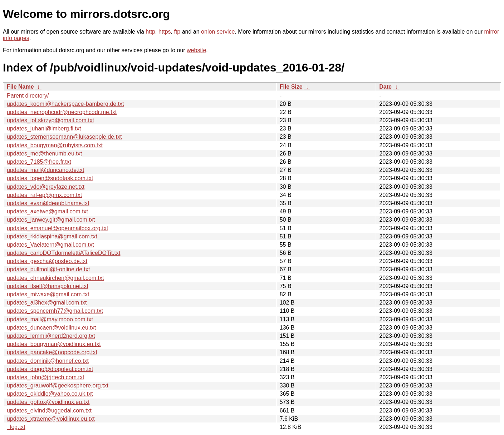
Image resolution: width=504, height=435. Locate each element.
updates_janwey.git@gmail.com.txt (51, 220)
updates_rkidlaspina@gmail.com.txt (52, 236)
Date (385, 87)
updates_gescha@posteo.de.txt (47, 261)
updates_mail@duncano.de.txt (45, 170)
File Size (291, 87)
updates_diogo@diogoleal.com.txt (50, 369)
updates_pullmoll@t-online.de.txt (48, 269)
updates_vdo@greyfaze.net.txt (46, 187)
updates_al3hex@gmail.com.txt (47, 303)
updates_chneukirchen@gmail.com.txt (55, 278)
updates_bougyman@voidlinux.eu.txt (54, 344)
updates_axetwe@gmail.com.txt (47, 211)
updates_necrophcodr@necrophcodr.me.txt (62, 112)
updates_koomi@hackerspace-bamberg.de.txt (65, 104)
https (165, 32)
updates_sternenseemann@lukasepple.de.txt (64, 137)
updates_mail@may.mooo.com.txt (50, 319)
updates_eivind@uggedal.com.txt (49, 411)
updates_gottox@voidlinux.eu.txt (48, 402)
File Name (20, 87)
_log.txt (16, 427)
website (196, 50)
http (150, 32)
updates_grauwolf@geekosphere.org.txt (58, 385)
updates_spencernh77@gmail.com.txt (55, 311)
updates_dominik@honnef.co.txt (48, 361)
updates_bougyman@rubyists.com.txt (55, 145)
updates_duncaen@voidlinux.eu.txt (51, 328)
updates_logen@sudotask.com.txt (50, 178)
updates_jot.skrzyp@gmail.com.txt (50, 120)
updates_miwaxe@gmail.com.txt (48, 294)
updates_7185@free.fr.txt (39, 162)
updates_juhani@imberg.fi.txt (44, 128)
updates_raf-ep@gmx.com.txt (44, 195)
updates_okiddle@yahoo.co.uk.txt (50, 394)
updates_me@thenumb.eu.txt (44, 154)
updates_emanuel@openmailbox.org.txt (57, 228)
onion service (218, 32)
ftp (177, 32)
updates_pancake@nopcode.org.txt (52, 352)
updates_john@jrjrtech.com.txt (45, 377)
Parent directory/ (28, 96)
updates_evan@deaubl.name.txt (48, 203)
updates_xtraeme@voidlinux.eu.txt (51, 419)
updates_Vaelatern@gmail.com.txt (50, 245)
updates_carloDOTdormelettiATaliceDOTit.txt (63, 253)
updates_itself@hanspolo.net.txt (48, 286)
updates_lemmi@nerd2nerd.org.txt (51, 336)
